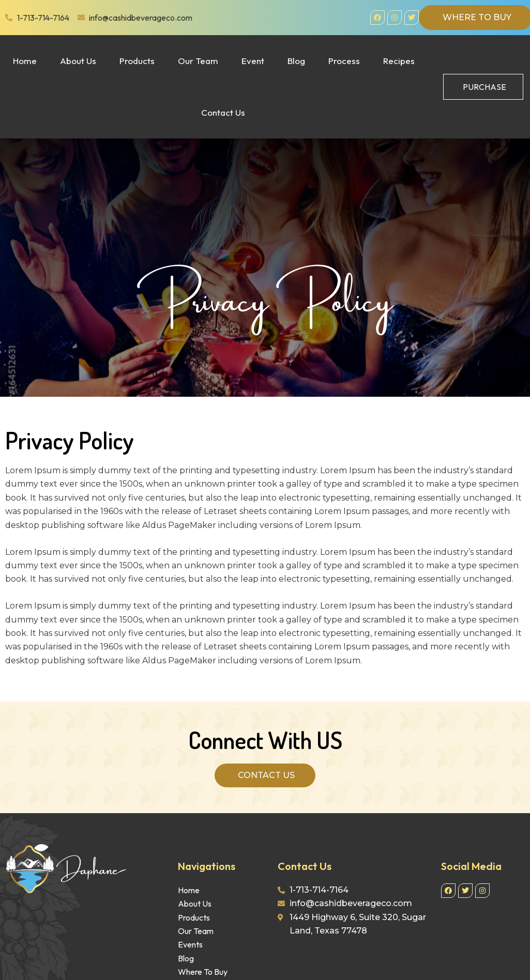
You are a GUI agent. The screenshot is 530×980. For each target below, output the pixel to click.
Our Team (198, 61)
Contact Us (223, 112)
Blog (296, 61)
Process (344, 61)
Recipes (399, 61)
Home (25, 61)
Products (137, 61)
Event (253, 61)
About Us (78, 61)
